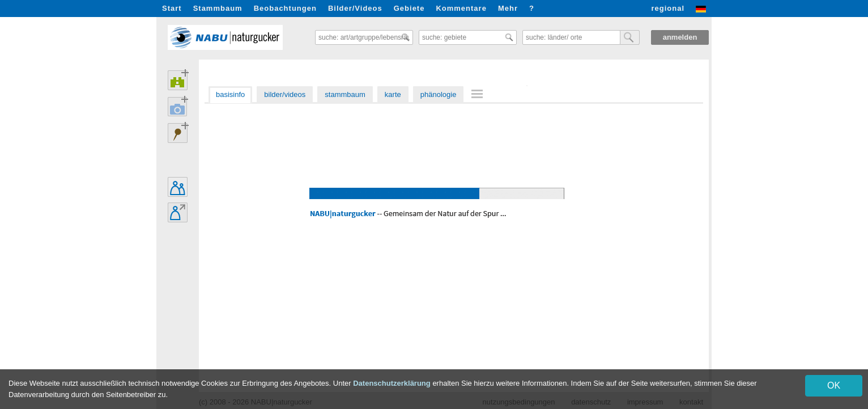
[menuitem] (479, 94)
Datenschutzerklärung (392, 383)
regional (668, 8)
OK (834, 385)
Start (172, 8)
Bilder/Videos (355, 8)
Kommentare (461, 8)
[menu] (479, 95)
